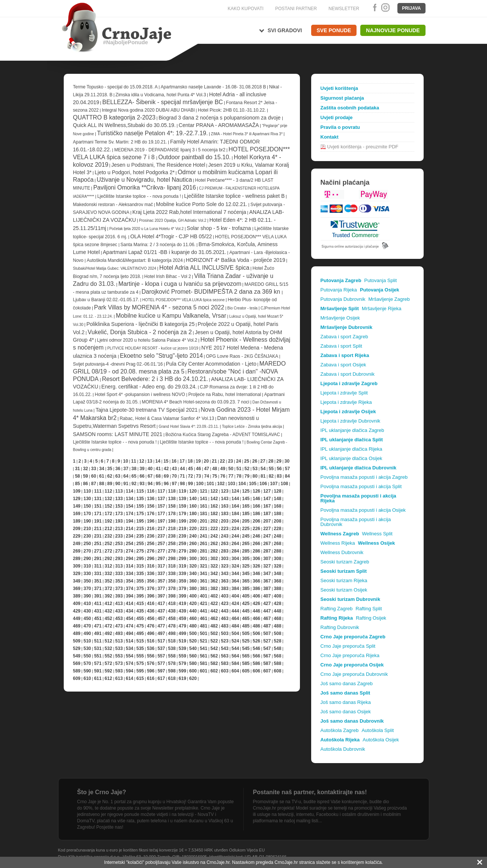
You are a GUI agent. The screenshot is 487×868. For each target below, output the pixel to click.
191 (98, 521)
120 (193, 491)
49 (223, 469)
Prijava (411, 8)
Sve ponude (334, 30)
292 (108, 559)
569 (77, 663)
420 (193, 604)
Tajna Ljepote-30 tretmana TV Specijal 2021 (147, 410)
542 (214, 648)
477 (161, 626)
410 (87, 604)
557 (161, 656)
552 (108, 656)
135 (140, 499)
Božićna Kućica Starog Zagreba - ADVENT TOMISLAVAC (223, 435)
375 (140, 589)
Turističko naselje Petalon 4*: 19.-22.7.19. (153, 133)
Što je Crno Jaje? (102, 792)
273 (119, 551)
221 (204, 529)
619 (183, 678)
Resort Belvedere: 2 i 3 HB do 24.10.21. (155, 379)
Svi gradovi (285, 30)
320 (193, 566)
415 (140, 604)
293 (119, 559)
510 (87, 641)
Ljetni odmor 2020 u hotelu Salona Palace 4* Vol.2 (147, 340)
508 (277, 633)
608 (277, 671)
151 (98, 506)
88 (101, 484)
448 (277, 611)
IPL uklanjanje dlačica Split (352, 440)
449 (77, 619)
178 (172, 514)
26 (255, 461)
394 (130, 596)
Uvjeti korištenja (339, 88)
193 (119, 521)
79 (247, 476)
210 (87, 529)
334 (130, 574)
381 (204, 589)
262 (214, 544)
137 (161, 499)
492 (108, 633)
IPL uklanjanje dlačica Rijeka (351, 449)
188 (277, 514)
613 (119, 678)
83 (279, 476)
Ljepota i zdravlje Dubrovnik (351, 421)
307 (267, 559)
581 (204, 663)
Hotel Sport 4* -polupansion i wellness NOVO (141, 394)
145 (246, 499)
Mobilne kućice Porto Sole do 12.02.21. (202, 204)
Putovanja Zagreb (341, 280)
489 (77, 633)
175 (140, 514)
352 (108, 581)
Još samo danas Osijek (346, 712)
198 (172, 521)
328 (277, 566)
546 (256, 648)
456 (151, 619)
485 (246, 626)
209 (77, 529)
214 (130, 529)
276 (151, 551)
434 (130, 611)
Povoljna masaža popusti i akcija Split (361, 486)
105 (253, 484)
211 (98, 529)
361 (204, 581)
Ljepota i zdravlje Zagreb (349, 383)
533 (119, 648)
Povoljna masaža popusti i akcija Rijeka (358, 498)
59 (85, 476)
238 (172, 536)
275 (140, 551)
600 (193, 671)
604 (235, 671)
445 (246, 611)
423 (225, 604)
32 (85, 469)
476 (151, 626)
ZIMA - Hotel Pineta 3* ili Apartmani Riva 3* (247, 134)
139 (183, 499)
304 (235, 559)
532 (108, 648)
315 (140, 566)
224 (235, 529)
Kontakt (330, 137)
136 (151, 499)
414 (130, 604)
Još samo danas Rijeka (346, 702)
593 (119, 671)
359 (183, 581)
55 (271, 469)
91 (126, 484)
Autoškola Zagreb (340, 730)
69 (166, 476)
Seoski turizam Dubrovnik (351, 599)
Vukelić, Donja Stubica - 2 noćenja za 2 (140, 332)
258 (172, 544)
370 (87, 589)
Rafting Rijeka (337, 618)
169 (77, 514)
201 (204, 521)
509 (77, 641)
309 (77, 566)
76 (223, 476)
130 (87, 499)
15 (166, 461)
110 (87, 491)
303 (225, 559)
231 (98, 536)
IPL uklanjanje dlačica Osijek (351, 458)
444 (235, 611)
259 (183, 544)
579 (183, 663)
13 (150, 461)
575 (140, 663)
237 (161, 536)
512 (108, 641)
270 (87, 551)
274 (130, 551)
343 (225, 574)
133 (119, 499)
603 (225, 671)
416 (151, 604)
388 (277, 589)
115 (140, 491)
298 (172, 559)
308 (277, 559)
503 (225, 633)
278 (172, 551)
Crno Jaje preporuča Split (348, 646)
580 (193, 663)
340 (193, 574)
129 (77, 499)
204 (235, 521)
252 (108, 544)
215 (140, 529)
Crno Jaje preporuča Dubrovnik (354, 674)
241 (204, 536)
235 (140, 536)
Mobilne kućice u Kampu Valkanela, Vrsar (171, 316)
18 (190, 461)
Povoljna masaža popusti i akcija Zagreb (364, 477)
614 (130, 678)
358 (172, 581)
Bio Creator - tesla (242, 308)
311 (98, 566)
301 (204, 559)
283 (225, 551)
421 (204, 604)
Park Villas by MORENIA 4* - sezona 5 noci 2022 (159, 307)
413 (119, 604)
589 (77, 671)
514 (130, 641)
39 (142, 469)
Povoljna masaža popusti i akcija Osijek (363, 510)
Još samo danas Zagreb (347, 683)
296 (151, 559)
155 (140, 506)
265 (246, 544)
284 (235, 551)
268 (277, 544)
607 (267, 671)
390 (87, 596)
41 (158, 469)
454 (130, 619)
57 (287, 469)
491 (98, 633)
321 (204, 566)
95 (158, 484)
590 (87, 671)
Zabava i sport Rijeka (345, 355)
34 (101, 469)
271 (98, 551)
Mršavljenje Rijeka (381, 309)
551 (98, 656)
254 (130, 544)
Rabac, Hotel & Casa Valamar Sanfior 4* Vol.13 (167, 418)
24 (239, 461)
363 (225, 581)
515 (140, 641)
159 (183, 506)
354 (130, 581)
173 (119, 514)
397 (161, 596)
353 (119, 581)
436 (151, 611)
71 (182, 476)
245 (246, 536)
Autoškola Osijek (381, 740)
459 (183, 619)
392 (108, 596)
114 (130, 491)
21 (214, 461)
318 (172, 566)
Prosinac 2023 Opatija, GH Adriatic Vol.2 (173, 220)
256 (151, 544)
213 (119, 529)
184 (235, 514)
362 (214, 581)
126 (256, 491)
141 (204, 499)
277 (161, 551)
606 (256, 671)
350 (87, 581)
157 (161, 506)
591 (98, 671)
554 (130, 656)
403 (225, 596)
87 (94, 484)
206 (256, 521)
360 (193, 581)
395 (140, 596)
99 (190, 484)
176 (151, 514)
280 (193, 551)
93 (142, 484)
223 (225, 529)
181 (204, 514)
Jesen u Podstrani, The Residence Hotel (158, 165)
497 (161, 633)
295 (140, 559)
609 (77, 678)
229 (77, 536)
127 (267, 491)
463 (225, 619)
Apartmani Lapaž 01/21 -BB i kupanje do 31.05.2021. (164, 252)
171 (98, 514)
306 (256, 559)
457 (161, 619)
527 (267, 641)
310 (87, 566)
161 (204, 506)
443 (225, 611)
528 (277, 641)
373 (119, 589)
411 (98, 604)
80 (255, 476)
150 (87, 506)
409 (77, 604)
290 (87, 559)
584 (235, 663)
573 (119, 663)
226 (256, 529)
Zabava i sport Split (341, 346)
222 (214, 529)
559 (183, 656)
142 (214, 499)
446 (256, 611)
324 (235, 566)
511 (98, 641)
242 (214, 536)
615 (140, 678)
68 (158, 476)
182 (214, 514)
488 (277, 626)
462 (214, 619)
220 (193, 529)
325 (246, 566)
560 (193, 656)
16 (174, 461)
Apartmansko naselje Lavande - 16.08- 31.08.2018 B (214, 87)
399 (183, 596)
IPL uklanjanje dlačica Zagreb (352, 430)
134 (130, 499)
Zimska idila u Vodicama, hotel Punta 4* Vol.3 (161, 95)
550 (87, 656)
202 (214, 521)
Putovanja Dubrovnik (343, 299)
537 (161, 648)
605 (246, 671)
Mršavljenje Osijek (340, 318)
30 (287, 461)
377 (161, 589)
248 (277, 536)
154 (130, 506)
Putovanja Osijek (380, 290)
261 (204, 544)
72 (190, 476)
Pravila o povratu (340, 127)
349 (77, 581)
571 (98, 663)
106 (263, 484)
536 (151, 648)
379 (183, 589)
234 (130, 536)
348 (277, 574)
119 (183, 491)
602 (214, 671)
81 (263, 476)
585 (246, 663)
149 (77, 506)
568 (277, 656)
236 (151, 536)
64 (126, 476)
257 (161, 544)
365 (246, 581)
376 (151, 589)
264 (235, 544)
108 (284, 484)
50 (231, 469)
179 (183, 514)
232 (108, 536)
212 (108, 529)
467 (267, 619)
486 (256, 626)
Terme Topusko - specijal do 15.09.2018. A (115, 87)
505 (246, 633)
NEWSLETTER (344, 9)
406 (256, 596)
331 (98, 574)
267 (267, 544)
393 (119, 596)
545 (246, 648)
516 (151, 641)
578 (172, 663)
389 (77, 596)
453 (119, 619)
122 (214, 491)
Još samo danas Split (345, 693)
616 (151, 678)
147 (267, 499)
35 (110, 469)
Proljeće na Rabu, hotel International (225, 394)
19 (198, 461)
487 (267, 626)
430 (87, 611)
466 (256, 619)
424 (235, 604)
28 (271, 461)
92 (134, 484)
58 (77, 476)
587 (267, 663)
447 (267, 611)
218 (172, 529)
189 (77, 521)
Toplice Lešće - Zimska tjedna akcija (252, 427)
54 (263, 469)
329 (77, 574)
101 (210, 484)
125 (246, 491)
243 (225, 536)
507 (267, 633)
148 (277, 499)
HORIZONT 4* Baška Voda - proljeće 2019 (236, 260)
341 (204, 574)
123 (225, 491)
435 (140, 611)
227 (267, 529)
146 (256, 499)
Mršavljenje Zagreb (389, 299)
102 (221, 484)
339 (183, 574)
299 (183, 559)
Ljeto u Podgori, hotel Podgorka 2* (134, 172)
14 (158, 461)
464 (235, 619)
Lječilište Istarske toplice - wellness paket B (234, 196)
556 (151, 656)
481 (204, 626)
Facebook (373, 7)
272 (108, 551)
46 (199, 469)
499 (183, 633)
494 (130, 633)
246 (256, 536)
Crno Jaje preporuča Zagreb (353, 637)
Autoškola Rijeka (340, 740)
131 (98, 499)
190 (87, 521)
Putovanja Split (381, 280)
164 (235, 506)
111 (98, 491)
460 (193, 619)
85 (77, 484)
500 (193, 633)
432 (108, 611)
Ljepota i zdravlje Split (344, 393)
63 (118, 476)
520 (193, 641)
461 (204, 619)
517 (161, 641)
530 (87, 648)
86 (85, 484)
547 (267, 648)
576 (151, 663)
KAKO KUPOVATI (246, 9)
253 (119, 544)
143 (225, 499)
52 (247, 469)
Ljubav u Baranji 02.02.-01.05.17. (106, 300)
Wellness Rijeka (338, 543)
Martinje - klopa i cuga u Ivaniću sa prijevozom (180, 284)
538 (172, 648)
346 (256, 574)
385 (246, 589)
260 (193, 544)
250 (87, 544)
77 (231, 476)
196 (151, 521)
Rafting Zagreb (337, 609)
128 (277, 491)
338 (172, 574)
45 (190, 469)
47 (206, 469)
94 (150, 484)
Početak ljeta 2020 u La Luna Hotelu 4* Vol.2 (146, 229)
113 (119, 491)
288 (277, 551)
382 (214, 589)
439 (183, 611)
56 (279, 469)
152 (108, 506)
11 (134, 461)
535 (140, 648)
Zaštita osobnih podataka (350, 108)
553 (119, 656)
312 (108, 566)
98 (182, 484)
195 (140, 521)
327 (267, 566)
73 (199, 476)
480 (193, 626)
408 (277, 596)
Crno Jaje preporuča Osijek (352, 665)
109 (77, 491)
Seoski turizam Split (344, 571)
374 (130, 589)
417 (161, 604)
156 (151, 506)
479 (183, 626)
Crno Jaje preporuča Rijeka (350, 655)
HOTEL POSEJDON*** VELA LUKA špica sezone (183, 300)
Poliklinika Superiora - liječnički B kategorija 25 (140, 324)
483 (225, 626)
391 (98, 596)
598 (172, 671)
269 (77, 551)
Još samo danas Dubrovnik (352, 721)
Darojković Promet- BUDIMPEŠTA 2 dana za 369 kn (211, 292)
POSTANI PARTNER (296, 9)
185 (246, 514)
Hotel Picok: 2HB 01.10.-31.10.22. (232, 110)
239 (183, 536)
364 (235, 581)
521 (204, 641)
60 (94, 476)
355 (140, 581)
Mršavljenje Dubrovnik (347, 327)
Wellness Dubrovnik (342, 552)
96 (166, 484)
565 (246, 656)
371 (98, 589)
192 (108, 521)
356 (151, 581)
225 (246, 529)
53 (255, 469)
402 (214, 596)
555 (140, 656)
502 (214, 633)
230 (87, 536)
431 (98, 611)
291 (98, 559)
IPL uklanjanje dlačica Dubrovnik (359, 468)
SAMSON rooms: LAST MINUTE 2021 (118, 434)
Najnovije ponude (393, 30)
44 (182, 469)
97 (174, 484)
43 (174, 469)
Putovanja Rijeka (339, 290)
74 (206, 476)
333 (119, 574)
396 (151, 596)
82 (271, 476)
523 (225, 641)
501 (204, 633)
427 (267, 604)
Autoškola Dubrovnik (343, 749)
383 (225, 589)
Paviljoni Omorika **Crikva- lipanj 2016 (145, 187)
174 (130, 514)
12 (142, 461)
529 (77, 648)
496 (151, 633)
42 (166, 469)
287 (267, 551)
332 (108, 574)
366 (256, 581)
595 (140, 671)
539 (183, 648)
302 (214, 559)
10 (125, 461)
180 (193, 514)
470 (87, 626)
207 (267, 521)
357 (161, 581)
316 (151, 566)
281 (204, 551)
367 (267, 581)
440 (193, 611)
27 (263, 461)
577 (161, 663)
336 (151, 574)
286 (256, 551)
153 (119, 506)
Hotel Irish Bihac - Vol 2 (168, 276)
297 (161, 559)
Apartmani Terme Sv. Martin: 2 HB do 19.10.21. (120, 142)
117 (161, 491)
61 (101, 476)
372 (108, 589)
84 (287, 476)
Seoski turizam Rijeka (344, 580)
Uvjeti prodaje (337, 117)
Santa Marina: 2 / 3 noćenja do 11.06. (158, 245)
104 (242, 484)
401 (204, 596)
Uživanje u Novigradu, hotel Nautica (144, 180)
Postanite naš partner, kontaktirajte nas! (310, 792)
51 (239, 469)
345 (246, 574)
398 (172, 596)
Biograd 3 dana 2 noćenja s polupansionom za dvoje (220, 118)
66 (142, 476)
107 (274, 484)
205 (246, 521)
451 (98, 619)
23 (230, 461)
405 (246, 596)
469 (77, 626)
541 (204, 648)
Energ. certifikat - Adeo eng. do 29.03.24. (149, 387)
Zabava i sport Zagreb (344, 337)
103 (231, 484)
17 (182, 461)
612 (108, 678)
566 (256, 656)
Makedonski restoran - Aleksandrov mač (113, 205)
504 (235, 633)
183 (225, 514)
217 (161, 529)
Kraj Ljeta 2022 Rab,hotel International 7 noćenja (189, 212)
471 (98, 626)
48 (215, 469)
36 (118, 469)
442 (214, 611)
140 (193, 499)
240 (193, 536)
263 (225, 544)
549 (77, 656)
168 (277, 506)
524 (235, 641)
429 (77, 611)
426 (256, 604)
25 (246, 461)
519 (183, 641)
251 (98, 544)
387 (267, 589)
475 (140, 626)
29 (279, 461)
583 (225, 663)
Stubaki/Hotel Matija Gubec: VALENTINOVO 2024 (115, 268)
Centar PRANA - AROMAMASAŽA (219, 125)
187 (267, 514)
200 (193, 521)
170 (87, 514)
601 (204, 671)
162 (214, 506)
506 (256, 633)
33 (94, 469)
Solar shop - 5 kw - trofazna (220, 228)
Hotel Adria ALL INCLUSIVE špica (204, 268)
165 (246, 506)
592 (108, 671)
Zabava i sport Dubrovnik (348, 374)
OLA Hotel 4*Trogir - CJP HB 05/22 (171, 236)
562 (214, 656)
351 (98, 581)
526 (256, 641)
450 (87, 619)
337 (161, 574)
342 (214, 574)
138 (172, 499)
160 (193, 506)
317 (161, 566)
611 (98, 678)
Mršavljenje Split (340, 309)
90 (118, 484)
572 (108, 663)
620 (193, 678)
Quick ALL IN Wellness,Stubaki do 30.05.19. (124, 125)
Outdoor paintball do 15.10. (194, 157)
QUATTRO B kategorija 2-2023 (114, 117)
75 (215, 476)
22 (223, 461)
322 (214, 566)
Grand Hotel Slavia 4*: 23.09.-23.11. (189, 427)
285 (246, 551)
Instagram (385, 7)
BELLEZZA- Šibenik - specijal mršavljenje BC (163, 102)
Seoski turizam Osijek (344, 590)
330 (87, 574)
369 (77, 589)
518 (172, 641)
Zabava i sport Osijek (343, 365)
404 (235, 596)
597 (161, 671)
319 (183, 566)
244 (235, 536)
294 (130, 559)
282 (214, 551)
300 (193, 559)
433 (119, 611)
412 (108, 604)
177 (161, 514)
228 (277, 529)
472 (108, 626)
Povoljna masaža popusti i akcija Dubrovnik (356, 522)
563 (225, 656)
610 (87, 678)
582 (214, 663)
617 (161, 678)
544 (235, 648)
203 (225, 521)
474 (130, 626)
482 (214, 626)
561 (204, 656)
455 (140, 619)
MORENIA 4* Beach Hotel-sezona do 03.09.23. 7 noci (196, 402)
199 (183, 521)
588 (277, 663)
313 (119, 566)
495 (140, 633)
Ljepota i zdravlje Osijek (348, 412)
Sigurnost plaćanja (342, 98)
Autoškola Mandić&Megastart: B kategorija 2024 (135, 260)
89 (110, 484)
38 (134, 469)
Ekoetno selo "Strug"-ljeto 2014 (161, 356)
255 (140, 544)
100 (200, 484)
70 (174, 476)
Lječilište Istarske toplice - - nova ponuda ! (139, 196)
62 (110, 476)
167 (267, 506)
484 (235, 626)
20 (206, 461)
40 (150, 469)
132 (108, 499)
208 (277, 521)
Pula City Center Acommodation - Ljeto (211, 364)
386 (256, 589)
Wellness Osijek (377, 543)
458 (172, 619)
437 (161, 611)
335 (140, 574)
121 (204, 491)
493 (119, 633)
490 (87, 633)
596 (151, 671)
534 (130, 648)
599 (183, 671)
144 (235, 499)
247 (267, 536)
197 (161, 521)
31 (77, 469)
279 (183, 551)
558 (172, 656)
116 (151, 491)
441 (204, 611)
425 (246, 604)
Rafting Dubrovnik (340, 627)
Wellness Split (377, 534)
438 (172, 611)
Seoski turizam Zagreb (345, 562)
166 (256, 506)
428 (277, 604)
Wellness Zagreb (340, 534)
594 (130, 671)
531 (98, 648)
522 (214, 641)
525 (246, 641)
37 (126, 469)
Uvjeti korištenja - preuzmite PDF (363, 147)
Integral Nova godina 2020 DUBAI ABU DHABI (148, 110)
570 (87, 663)
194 (130, 521)
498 (172, 633)
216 (151, 529)
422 (214, 604)
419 (183, 604)
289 (77, 559)
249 (77, 544)
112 (108, 491)
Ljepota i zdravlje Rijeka (346, 402)
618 (172, 678)
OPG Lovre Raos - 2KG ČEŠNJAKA (242, 356)
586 (256, 663)
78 (239, 476)
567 (267, 656)
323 (225, 566)
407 (267, 596)
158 (172, 506)
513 (119, 641)
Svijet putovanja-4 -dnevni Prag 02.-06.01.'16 (118, 364)
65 (134, 476)
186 (256, 514)
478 (172, 626)
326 (256, 566)
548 (277, 648)
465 (246, 619)
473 (119, 626)
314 (130, 566)
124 (235, 491)
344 (235, 574)
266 (256, 544)
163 (225, 506)
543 (225, 648)
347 (267, 574)
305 (246, 559)
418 (172, 604)
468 (277, 619)
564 (235, 656)
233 (119, 536)
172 (108, 514)
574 (130, 663)
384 (235, 589)
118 (172, 491)
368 (277, 581)
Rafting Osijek (371, 618)
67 (150, 476)
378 (172, 589)
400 (193, 596)
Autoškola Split (378, 730)
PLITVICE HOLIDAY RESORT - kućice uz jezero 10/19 (153, 348)
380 (193, 589)
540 (193, 648)
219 (183, 529)
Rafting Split (369, 609)
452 (108, 619)
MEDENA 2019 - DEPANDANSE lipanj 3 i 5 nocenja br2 (170, 150)
